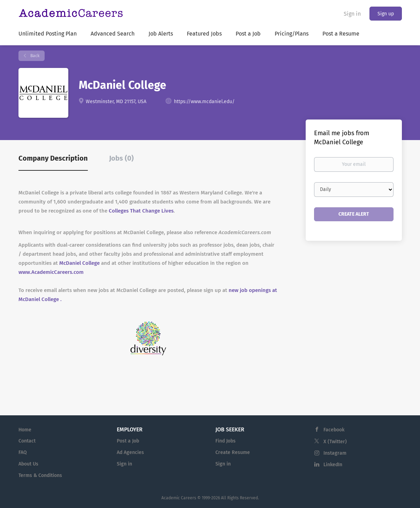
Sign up (386, 14)
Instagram (335, 453)
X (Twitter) (335, 442)
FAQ (23, 452)
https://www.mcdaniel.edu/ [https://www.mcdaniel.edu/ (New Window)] (204, 102)
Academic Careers (179, 498)
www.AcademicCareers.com (51, 272)
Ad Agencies (130, 452)
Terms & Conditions (40, 475)
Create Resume (233, 452)
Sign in (352, 14)
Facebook (334, 430)
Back (34, 56)
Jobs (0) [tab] (121, 158)
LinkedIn (333, 465)
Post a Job (128, 441)
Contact (27, 441)
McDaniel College (79, 263)
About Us (28, 464)
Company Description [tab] (53, 158)
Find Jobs (226, 441)
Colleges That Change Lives (141, 211)
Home (25, 430)
